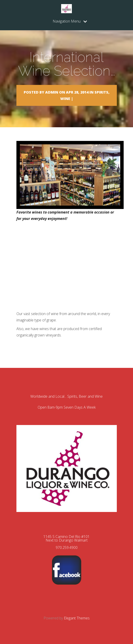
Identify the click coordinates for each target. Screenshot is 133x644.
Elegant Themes (77, 618)
